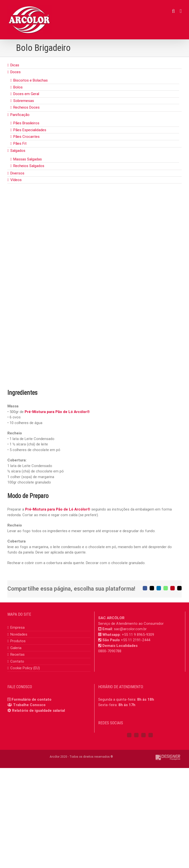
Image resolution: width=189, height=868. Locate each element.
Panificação (20, 115)
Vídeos (16, 180)
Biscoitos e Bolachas (31, 80)
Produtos (18, 641)
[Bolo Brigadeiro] (94, 294)
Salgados (18, 151)
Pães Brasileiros (26, 123)
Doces (16, 72)
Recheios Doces (26, 107)
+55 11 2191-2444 (135, 640)
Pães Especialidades (30, 130)
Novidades (19, 634)
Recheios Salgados (29, 166)
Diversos (17, 173)
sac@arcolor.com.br (130, 629)
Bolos (18, 87)
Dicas (15, 65)
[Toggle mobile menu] (181, 11)
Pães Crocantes (26, 137)
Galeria (16, 648)
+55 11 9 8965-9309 (138, 635)
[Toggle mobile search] (173, 11)
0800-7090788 (110, 651)
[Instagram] (136, 735)
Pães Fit (20, 143)
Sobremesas (24, 101)
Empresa (17, 627)
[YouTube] (143, 735)
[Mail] (151, 735)
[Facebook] (129, 735)
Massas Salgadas (28, 159)
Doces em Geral (26, 94)
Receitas (17, 655)
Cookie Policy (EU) (25, 668)
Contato (17, 661)
